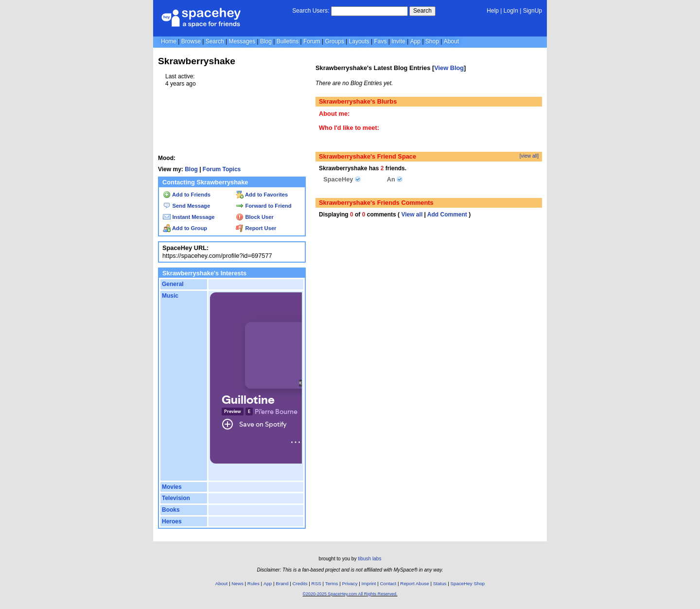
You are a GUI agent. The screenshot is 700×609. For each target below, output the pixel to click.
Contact (388, 583)
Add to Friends (187, 195)
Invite (398, 41)
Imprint (369, 583)
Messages (242, 41)
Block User (255, 217)
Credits (300, 583)
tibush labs (369, 559)
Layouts (359, 41)
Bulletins (288, 41)
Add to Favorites (262, 195)
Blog (266, 41)
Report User (256, 228)
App (415, 41)
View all (412, 215)
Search (422, 11)
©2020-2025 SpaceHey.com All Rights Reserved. (350, 594)
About (451, 41)
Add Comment (447, 215)
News (237, 583)
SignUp (533, 11)
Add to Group (185, 228)
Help (493, 11)
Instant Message (189, 217)
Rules (254, 583)
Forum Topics (222, 169)
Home (169, 41)
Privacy (350, 583)
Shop (432, 41)
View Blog (449, 68)
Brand (282, 583)
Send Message (186, 206)
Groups (334, 41)
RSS (316, 583)
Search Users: (311, 11)
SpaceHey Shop (468, 583)
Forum (312, 41)
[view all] (529, 156)
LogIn (511, 11)
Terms (332, 583)
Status (440, 583)
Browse (191, 41)
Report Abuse (414, 583)
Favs (380, 41)
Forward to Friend (263, 206)
